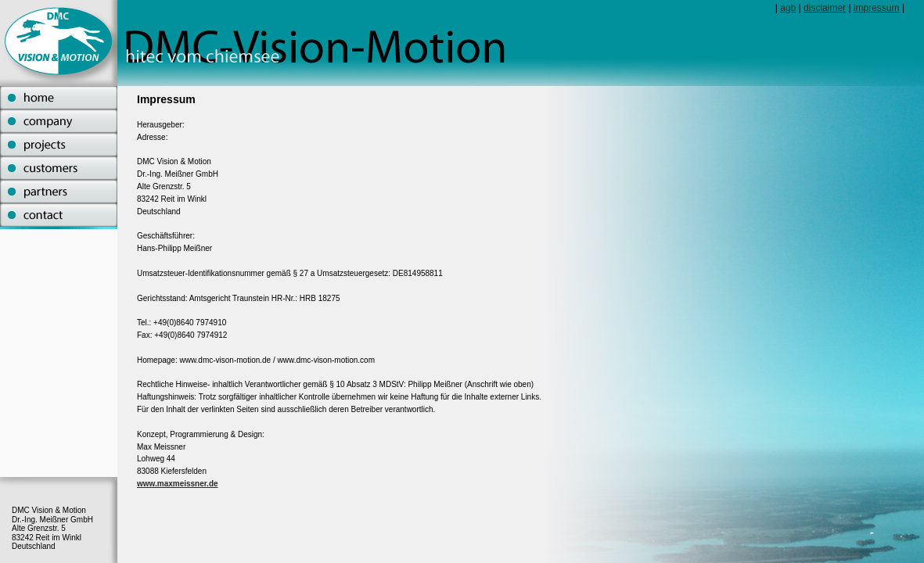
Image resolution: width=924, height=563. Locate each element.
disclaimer (825, 8)
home (59, 98)
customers (59, 168)
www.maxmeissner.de (178, 484)
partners (59, 192)
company (59, 121)
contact (59, 215)
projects (59, 145)
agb (788, 8)
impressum (877, 8)
